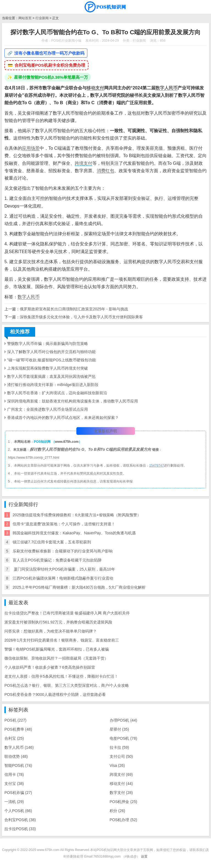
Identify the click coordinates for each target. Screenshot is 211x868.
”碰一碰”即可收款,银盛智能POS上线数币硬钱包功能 (52, 360)
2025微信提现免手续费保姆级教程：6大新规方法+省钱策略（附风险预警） (77, 515)
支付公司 (121, 756)
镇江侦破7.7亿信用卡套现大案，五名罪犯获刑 (52, 542)
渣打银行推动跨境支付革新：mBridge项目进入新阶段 (53, 385)
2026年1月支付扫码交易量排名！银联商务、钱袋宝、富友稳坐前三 (62, 640)
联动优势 (16, 756)
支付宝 (14, 784)
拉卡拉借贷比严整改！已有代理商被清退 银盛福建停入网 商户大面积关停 (67, 613)
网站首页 (25, 18)
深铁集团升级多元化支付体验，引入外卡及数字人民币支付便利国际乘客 (81, 317)
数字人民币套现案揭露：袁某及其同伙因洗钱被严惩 (51, 376)
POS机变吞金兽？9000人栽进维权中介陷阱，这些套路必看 (55, 694)
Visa (117, 765)
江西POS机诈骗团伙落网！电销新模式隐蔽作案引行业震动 (63, 578)
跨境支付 (84, 163)
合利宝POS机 (20, 820)
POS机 (15, 720)
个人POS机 (18, 811)
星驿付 (119, 729)
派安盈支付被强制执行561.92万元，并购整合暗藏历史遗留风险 (58, 622)
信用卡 (14, 775)
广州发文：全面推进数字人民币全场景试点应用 (48, 409)
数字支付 (121, 793)
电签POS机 (123, 738)
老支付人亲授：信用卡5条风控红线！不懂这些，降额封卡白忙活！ (61, 676)
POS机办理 (123, 820)
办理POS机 (123, 720)
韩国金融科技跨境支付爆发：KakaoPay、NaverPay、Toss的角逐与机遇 (74, 533)
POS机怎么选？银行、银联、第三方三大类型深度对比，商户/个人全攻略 (67, 685)
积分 (117, 811)
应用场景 (31, 148)
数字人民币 (166, 88)
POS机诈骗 (18, 793)
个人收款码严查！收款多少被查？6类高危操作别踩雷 (50, 667)
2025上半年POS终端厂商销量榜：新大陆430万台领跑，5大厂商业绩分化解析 (79, 587)
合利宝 (14, 738)
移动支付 (95, 88)
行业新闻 (42, 18)
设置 (144, 856)
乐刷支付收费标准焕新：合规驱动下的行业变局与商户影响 (63, 551)
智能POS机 (18, 765)
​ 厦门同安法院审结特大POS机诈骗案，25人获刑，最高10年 (64, 569)
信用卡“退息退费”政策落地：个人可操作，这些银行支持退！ (64, 524)
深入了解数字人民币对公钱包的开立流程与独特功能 (51, 352)
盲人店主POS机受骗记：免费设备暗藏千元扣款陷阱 (57, 560)
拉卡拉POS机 (20, 829)
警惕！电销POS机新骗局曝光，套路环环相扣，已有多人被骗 (57, 649)
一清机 (14, 802)
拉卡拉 (119, 747)
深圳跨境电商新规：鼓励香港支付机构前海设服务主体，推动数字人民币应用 (73, 401)
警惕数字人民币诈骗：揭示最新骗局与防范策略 (48, 344)
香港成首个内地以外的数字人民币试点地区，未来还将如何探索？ (63, 418)
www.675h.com (67, 442)
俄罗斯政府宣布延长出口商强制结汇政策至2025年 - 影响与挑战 (74, 309)
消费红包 (105, 171)
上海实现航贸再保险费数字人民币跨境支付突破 (48, 368)
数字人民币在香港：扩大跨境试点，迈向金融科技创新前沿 (57, 393)
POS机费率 (18, 729)
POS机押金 (123, 802)
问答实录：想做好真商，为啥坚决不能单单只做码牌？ (51, 631)
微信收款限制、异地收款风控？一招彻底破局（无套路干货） (56, 658)
